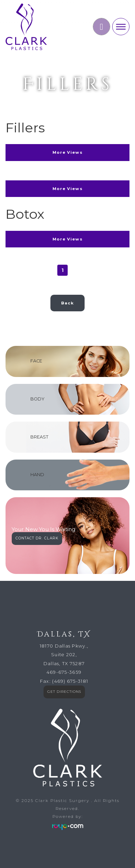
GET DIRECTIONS (64, 692)
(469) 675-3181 (70, 681)
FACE (36, 361)
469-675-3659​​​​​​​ (64, 672)
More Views (67, 152)
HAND (37, 475)
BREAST (39, 437)
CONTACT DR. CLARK (37, 538)
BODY (37, 399)
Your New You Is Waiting (44, 530)
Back (67, 303)
